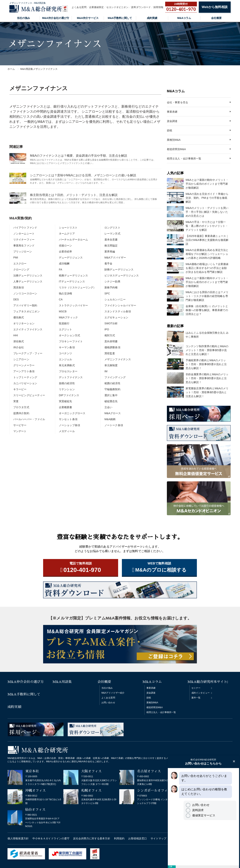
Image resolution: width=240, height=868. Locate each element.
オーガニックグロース (72, 413)
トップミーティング (25, 377)
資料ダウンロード (141, 7)
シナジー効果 (112, 281)
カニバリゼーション (25, 383)
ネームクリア (67, 234)
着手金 (108, 264)
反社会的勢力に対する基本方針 (92, 838)
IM (106, 371)
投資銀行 (64, 323)
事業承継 (172, 112)
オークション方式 (69, 335)
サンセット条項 (68, 419)
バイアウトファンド (25, 228)
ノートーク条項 (114, 425)
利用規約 (119, 838)
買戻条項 (19, 287)
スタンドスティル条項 (118, 311)
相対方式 (110, 335)
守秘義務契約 (112, 389)
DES (16, 299)
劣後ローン (66, 246)
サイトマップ (159, 838)
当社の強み (23, 18)
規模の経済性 (67, 383)
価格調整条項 (112, 347)
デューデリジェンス (71, 258)
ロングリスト (112, 228)
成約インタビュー (201, 693)
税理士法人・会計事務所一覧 (184, 159)
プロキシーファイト (71, 341)
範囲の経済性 (112, 383)
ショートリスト (68, 228)
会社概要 (216, 18)
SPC (107, 293)
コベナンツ (66, 353)
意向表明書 (111, 341)
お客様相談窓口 (138, 838)
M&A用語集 (62, 682)
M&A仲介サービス (88, 18)
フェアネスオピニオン (27, 311)
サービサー (20, 425)
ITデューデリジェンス (72, 281)
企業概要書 (66, 407)
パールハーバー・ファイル (29, 419)
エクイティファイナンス (28, 329)
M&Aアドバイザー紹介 (113, 693)
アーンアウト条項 (24, 371)
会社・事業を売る (177, 102)
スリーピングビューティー (29, 395)
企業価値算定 (96, 7)
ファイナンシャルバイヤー (120, 305)
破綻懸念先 (111, 401)
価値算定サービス (200, 815)
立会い (108, 407)
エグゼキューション (116, 317)
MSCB (63, 311)
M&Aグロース (113, 413)
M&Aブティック (68, 317)
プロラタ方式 (21, 407)
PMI (16, 258)
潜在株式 (19, 341)
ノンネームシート (24, 234)
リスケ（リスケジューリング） (77, 287)
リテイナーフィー (24, 240)
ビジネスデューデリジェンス (122, 275)
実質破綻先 (66, 401)
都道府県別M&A (176, 149)
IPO (107, 329)
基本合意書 (111, 240)
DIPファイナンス (69, 395)
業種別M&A (174, 140)
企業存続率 (66, 252)
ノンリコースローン (25, 293)
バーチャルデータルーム (73, 240)
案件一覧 (196, 698)
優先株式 (19, 317)
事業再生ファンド (24, 246)
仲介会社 (19, 347)
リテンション (67, 389)
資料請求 (195, 810)
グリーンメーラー (24, 365)
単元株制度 (111, 365)
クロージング (21, 269)
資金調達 (172, 121)
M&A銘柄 (110, 419)
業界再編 (110, 252)
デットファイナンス (71, 377)
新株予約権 (111, 287)
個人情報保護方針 (18, 838)
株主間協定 (111, 246)
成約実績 (152, 18)
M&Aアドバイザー (115, 258)
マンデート (20, 431)
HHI (16, 335)
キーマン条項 (67, 347)
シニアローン (21, 359)
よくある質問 (79, 7)
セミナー (196, 688)
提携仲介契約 (21, 413)
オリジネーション (24, 323)
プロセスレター (68, 371)
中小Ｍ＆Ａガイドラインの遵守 (51, 838)
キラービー (20, 389)
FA (60, 269)
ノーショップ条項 (69, 425)
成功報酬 (64, 264)
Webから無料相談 (215, 7)
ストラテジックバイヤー (73, 305)
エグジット (66, 329)
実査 (16, 401)
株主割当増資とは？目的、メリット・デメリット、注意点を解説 (74, 195)
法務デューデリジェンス (28, 275)
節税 (169, 130)
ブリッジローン (23, 252)
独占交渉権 (66, 293)
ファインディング (115, 377)
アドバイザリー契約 (25, 305)
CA (61, 299)
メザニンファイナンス (118, 359)
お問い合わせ (108, 703)
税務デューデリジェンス (73, 275)
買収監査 (110, 353)
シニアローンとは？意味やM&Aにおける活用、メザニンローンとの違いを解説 (83, 175)
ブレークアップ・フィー (28, 353)
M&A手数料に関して (120, 18)
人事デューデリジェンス (28, 281)
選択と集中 (111, 395)
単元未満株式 (67, 365)
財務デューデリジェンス (119, 269)
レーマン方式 (112, 234)
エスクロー (20, 264)
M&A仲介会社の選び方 (56, 18)
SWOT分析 (111, 323)
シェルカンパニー (115, 299)
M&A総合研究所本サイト (207, 682)
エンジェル (66, 359)
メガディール (67, 431)
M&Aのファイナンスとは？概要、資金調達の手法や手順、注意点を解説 (79, 156)
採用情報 (158, 7)
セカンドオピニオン (117, 7)
